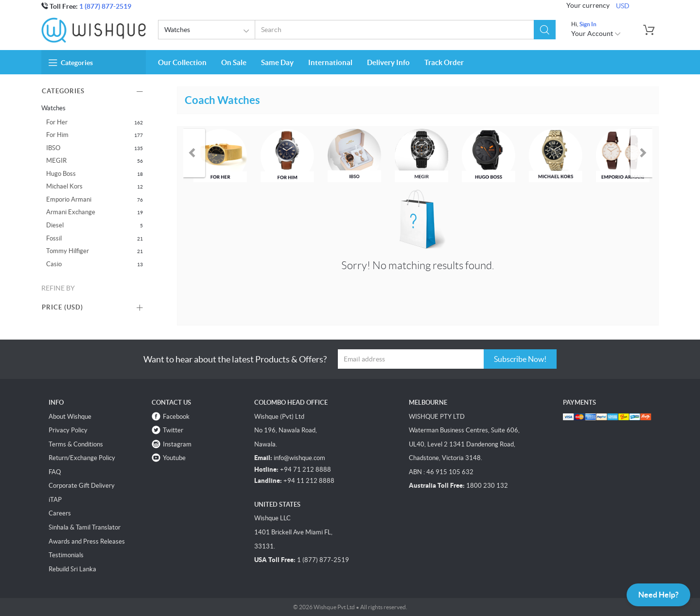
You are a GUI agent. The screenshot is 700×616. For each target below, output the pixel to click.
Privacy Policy (68, 430)
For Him (57, 135)
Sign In (588, 24)
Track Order (444, 62)
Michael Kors (64, 186)
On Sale (234, 62)
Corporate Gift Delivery (82, 486)
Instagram (177, 444)
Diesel (55, 225)
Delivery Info (388, 62)
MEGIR (56, 161)
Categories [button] (71, 63)
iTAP (55, 500)
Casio (54, 264)
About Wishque (70, 417)
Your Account (596, 34)
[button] (545, 30)
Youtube (174, 458)
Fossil (54, 238)
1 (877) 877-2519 (105, 6)
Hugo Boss (61, 174)
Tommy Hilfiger (68, 251)
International (330, 62)
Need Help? (658, 595)
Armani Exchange (71, 212)
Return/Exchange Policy (82, 458)
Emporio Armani (69, 199)
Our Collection (182, 62)
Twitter (173, 430)
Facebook (176, 417)
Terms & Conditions (76, 444)
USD (623, 6)
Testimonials (66, 555)
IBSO (53, 148)
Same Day (277, 62)
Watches (208, 31)
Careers (60, 513)
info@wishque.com (299, 458)
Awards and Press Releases (87, 541)
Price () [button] (62, 307)
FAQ (55, 472)
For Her (57, 122)
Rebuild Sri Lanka (72, 569)
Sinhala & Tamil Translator (85, 527)
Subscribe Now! (520, 359)
